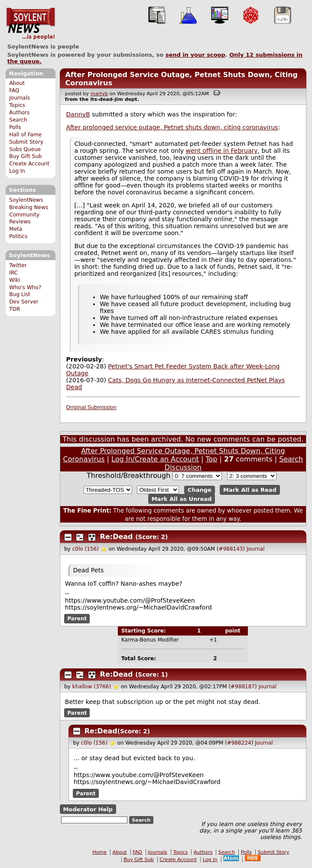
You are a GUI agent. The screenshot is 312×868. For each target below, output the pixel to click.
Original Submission (91, 407)
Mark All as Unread (182, 499)
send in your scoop (195, 55)
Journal (256, 549)
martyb (99, 94)
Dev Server (24, 302)
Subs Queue (25, 149)
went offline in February (222, 151)
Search (18, 120)
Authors (19, 113)
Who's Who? (25, 287)
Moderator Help (88, 809)
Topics (17, 105)
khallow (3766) (92, 687)
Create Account (29, 164)
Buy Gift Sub (25, 156)
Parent (77, 619)
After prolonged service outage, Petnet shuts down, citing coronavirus (172, 127)
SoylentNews (31, 24)
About (17, 83)
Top (211, 459)
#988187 (243, 687)
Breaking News (29, 207)
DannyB (78, 114)
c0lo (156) (86, 549)
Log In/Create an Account (155, 459)
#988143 (231, 549)
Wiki (15, 280)
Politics (18, 236)
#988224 (239, 743)
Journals (19, 98)
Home (99, 852)
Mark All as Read (250, 490)
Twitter (18, 265)
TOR (15, 309)
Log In (17, 171)
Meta (16, 229)
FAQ (14, 90)
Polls (15, 127)
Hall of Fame (25, 135)
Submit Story (26, 142)
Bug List (20, 294)
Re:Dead (117, 537)
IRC (13, 273)
